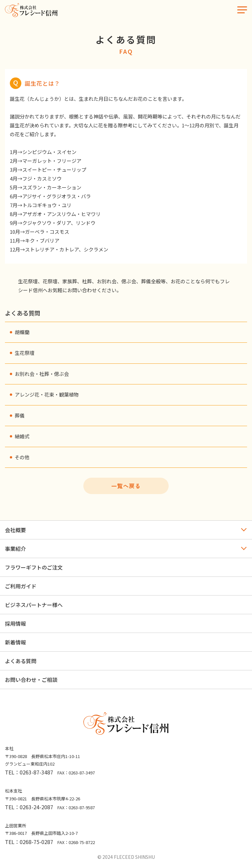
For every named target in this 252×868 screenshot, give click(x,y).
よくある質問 (21, 661)
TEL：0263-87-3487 (29, 772)
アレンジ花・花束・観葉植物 (47, 394)
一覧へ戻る (126, 486)
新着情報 (15, 642)
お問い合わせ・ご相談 (31, 680)
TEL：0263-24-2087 (29, 807)
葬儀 (20, 415)
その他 (22, 457)
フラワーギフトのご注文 (34, 567)
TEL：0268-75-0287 (29, 842)
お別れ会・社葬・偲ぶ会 (42, 374)
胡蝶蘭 (22, 332)
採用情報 (15, 623)
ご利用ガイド (21, 586)
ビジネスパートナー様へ (34, 605)
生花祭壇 (25, 353)
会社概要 (15, 530)
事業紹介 (15, 549)
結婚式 (22, 436)
